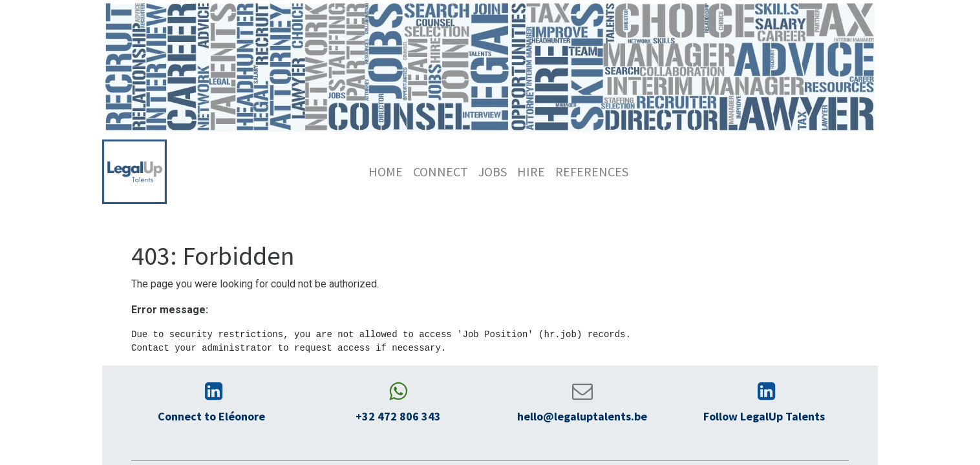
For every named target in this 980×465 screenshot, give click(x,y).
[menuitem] (386, 172)
